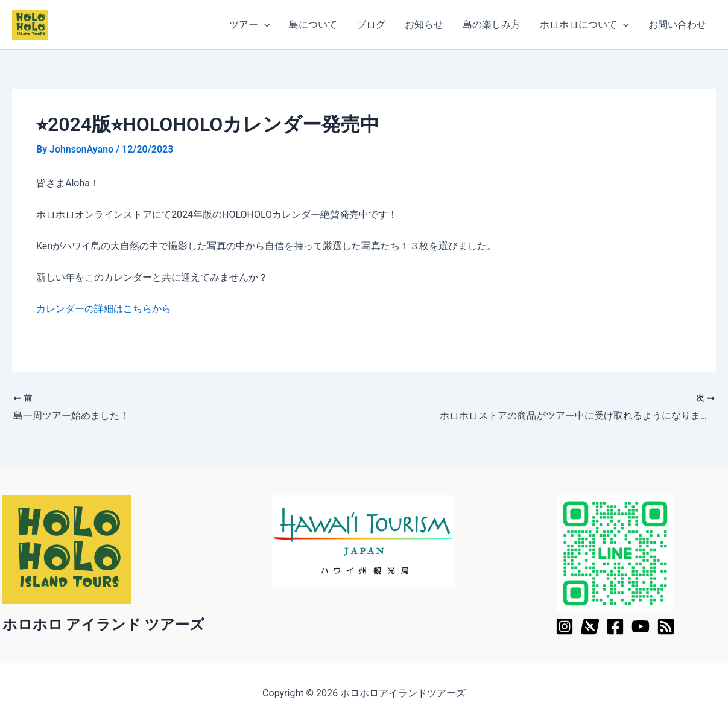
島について (313, 24)
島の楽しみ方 (492, 24)
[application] (264, 25)
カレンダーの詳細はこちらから (104, 309)
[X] (590, 626)
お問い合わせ (677, 24)
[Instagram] (565, 626)
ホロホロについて (584, 25)
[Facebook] (615, 626)
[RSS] (666, 626)
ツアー (250, 25)
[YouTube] (641, 626)
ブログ (371, 24)
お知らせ (424, 24)
